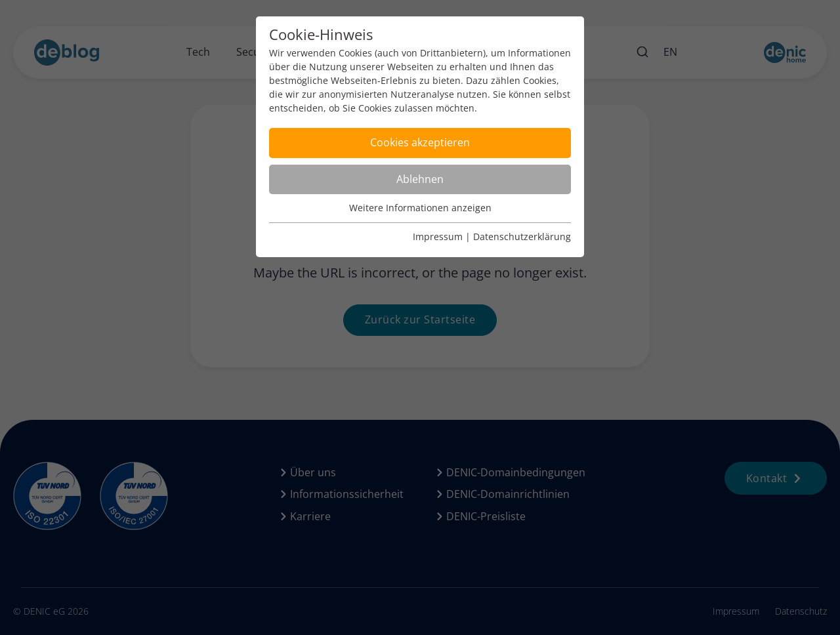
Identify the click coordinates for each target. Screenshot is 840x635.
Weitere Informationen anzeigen (420, 208)
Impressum (438, 236)
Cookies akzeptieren (420, 142)
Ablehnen (420, 179)
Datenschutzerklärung (522, 236)
